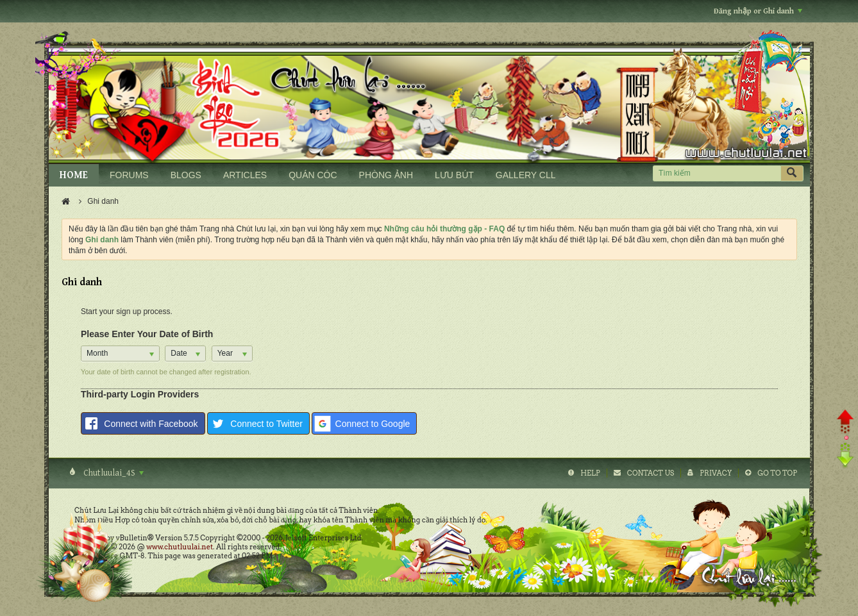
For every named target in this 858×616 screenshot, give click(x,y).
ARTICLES (245, 175)
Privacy (716, 473)
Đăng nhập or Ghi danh (758, 11)
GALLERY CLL (526, 175)
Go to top (777, 473)
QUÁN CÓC (313, 175)
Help (590, 473)
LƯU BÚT (454, 175)
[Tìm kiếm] (717, 173)
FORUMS (129, 175)
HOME (74, 175)
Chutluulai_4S (113, 473)
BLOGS (186, 175)
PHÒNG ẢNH (386, 175)
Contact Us (651, 473)
